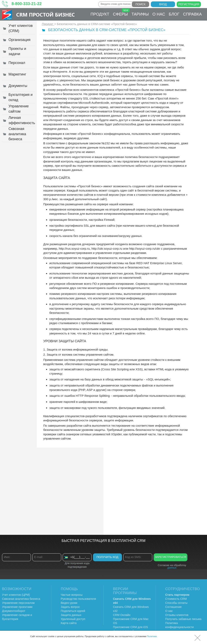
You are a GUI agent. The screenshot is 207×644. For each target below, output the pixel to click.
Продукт (100, 14)
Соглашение (174, 607)
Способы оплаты (176, 603)
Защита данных (71, 615)
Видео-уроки (69, 603)
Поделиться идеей (73, 611)
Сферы (121, 12)
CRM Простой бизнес (45, 14)
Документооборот (14, 611)
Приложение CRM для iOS (130, 627)
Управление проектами (17, 607)
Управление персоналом (18, 603)
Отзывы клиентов (177, 615)
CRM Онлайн (122, 615)
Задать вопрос (70, 607)
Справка (193, 14)
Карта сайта (69, 623)
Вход (163, 4)
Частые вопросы (72, 595)
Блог (174, 14)
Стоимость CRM (176, 599)
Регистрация (189, 4)
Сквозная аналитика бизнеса (21, 599)
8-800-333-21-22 (27, 4)
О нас (159, 14)
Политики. (152, 636)
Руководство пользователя (78, 599)
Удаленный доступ (73, 619)
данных (172, 568)
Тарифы (140, 14)
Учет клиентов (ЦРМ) (16, 595)
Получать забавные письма (183, 619)
